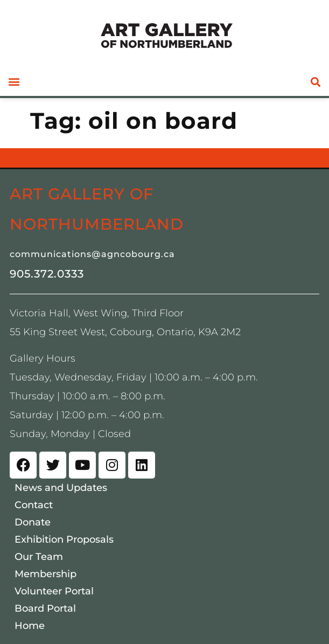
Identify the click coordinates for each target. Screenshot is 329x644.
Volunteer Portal (54, 591)
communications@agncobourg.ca (92, 254)
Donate (33, 522)
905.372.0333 (47, 274)
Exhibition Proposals (64, 539)
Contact (34, 505)
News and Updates (61, 488)
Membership (45, 574)
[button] (14, 82)
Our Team (39, 557)
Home (30, 626)
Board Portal (45, 608)
